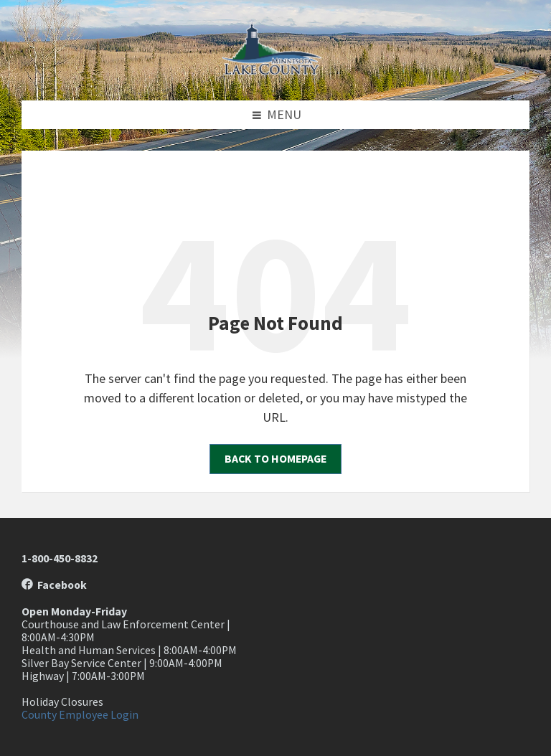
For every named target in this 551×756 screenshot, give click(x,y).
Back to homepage (275, 459)
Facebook (54, 585)
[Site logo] (275, 71)
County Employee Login (80, 715)
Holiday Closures (62, 702)
